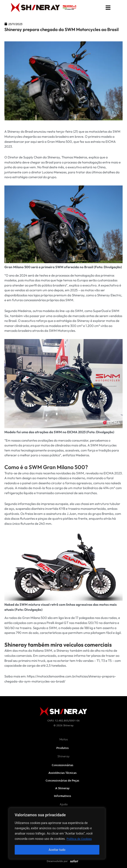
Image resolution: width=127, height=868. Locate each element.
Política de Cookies (80, 839)
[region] (57, 833)
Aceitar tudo (57, 850)
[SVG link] (69, 7)
